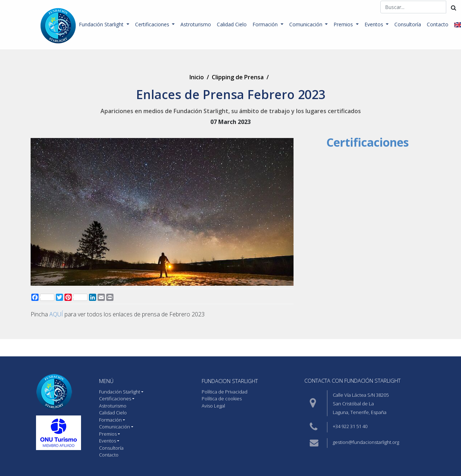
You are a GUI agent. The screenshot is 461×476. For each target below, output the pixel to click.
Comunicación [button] (306, 24)
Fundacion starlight (230, 381)
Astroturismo (196, 24)
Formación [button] (266, 24)
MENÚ (106, 381)
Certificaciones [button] (153, 24)
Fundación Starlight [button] (102, 24)
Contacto (438, 24)
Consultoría (408, 24)
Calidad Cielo (232, 24)
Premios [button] (344, 24)
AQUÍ (56, 314)
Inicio (197, 77)
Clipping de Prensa (238, 77)
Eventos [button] (375, 24)
